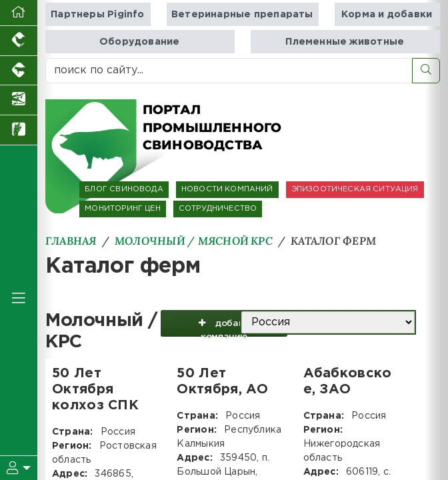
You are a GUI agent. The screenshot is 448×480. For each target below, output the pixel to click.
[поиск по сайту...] (229, 71)
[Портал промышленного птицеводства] (19, 41)
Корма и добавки (387, 14)
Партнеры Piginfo (97, 14)
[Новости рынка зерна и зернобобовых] (19, 130)
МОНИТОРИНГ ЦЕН (122, 209)
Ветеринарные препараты (242, 14)
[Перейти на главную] (19, 13)
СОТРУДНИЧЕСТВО (218, 209)
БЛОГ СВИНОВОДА (124, 189)
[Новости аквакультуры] (19, 100)
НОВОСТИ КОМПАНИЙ (227, 189)
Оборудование (140, 42)
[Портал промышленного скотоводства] (19, 71)
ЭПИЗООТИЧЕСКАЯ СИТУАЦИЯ (355, 189)
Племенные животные (345, 42)
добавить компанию (223, 327)
